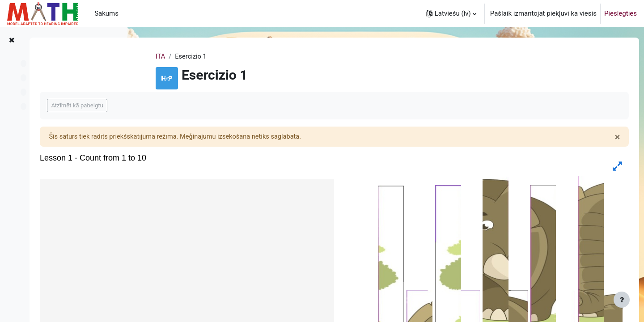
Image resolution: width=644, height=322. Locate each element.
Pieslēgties (621, 13)
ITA (205, 57)
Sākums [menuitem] (106, 13)
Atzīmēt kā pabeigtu (182, 106)
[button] (451, 13)
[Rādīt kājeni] (622, 300)
